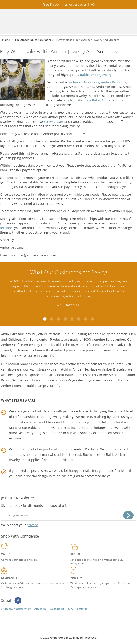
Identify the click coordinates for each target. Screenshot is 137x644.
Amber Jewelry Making (57, 417)
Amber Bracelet (114, 369)
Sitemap (82, 609)
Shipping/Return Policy (16, 609)
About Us (40, 609)
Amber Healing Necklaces (39, 364)
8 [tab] (92, 319)
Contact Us (57, 609)
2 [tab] (52, 319)
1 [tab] (45, 319)
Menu (118, 22)
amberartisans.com (47, 22)
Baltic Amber (116, 339)
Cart (93, 22)
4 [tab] (65, 319)
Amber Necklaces (86, 82)
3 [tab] (58, 319)
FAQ (71, 609)
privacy (32, 525)
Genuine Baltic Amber (95, 100)
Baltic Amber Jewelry (96, 75)
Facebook (18, 601)
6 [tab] (79, 319)
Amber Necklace (85, 369)
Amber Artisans (61, 460)
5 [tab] (72, 319)
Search (106, 22)
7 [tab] (85, 319)
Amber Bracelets (114, 82)
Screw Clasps (54, 122)
